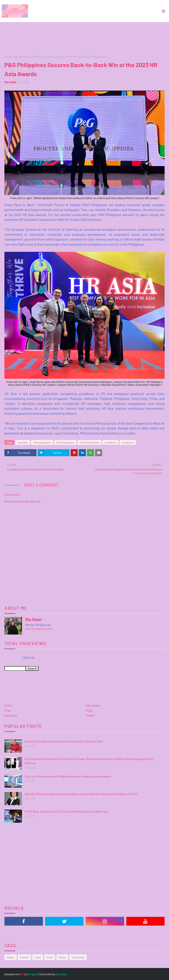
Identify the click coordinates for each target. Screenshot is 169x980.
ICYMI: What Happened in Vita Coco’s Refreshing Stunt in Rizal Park (66, 812)
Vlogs (89, 710)
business (23, 442)
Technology (78, 957)
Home (8, 57)
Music (50, 957)
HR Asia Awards (42, 442)
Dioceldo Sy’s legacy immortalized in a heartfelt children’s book (64, 741)
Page (8, 710)
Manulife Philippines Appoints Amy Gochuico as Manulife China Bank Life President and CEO (81, 794)
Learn (38, 957)
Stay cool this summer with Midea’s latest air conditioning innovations (68, 776)
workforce (110, 442)
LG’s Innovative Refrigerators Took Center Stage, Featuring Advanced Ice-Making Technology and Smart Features (89, 761)
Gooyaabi (61, 974)
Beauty (11, 957)
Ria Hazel (10, 82)
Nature (62, 957)
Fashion (25, 957)
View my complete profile (39, 629)
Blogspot (33, 974)
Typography (93, 705)
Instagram (11, 715)
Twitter (90, 715)
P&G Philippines (65, 442)
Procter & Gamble (89, 442)
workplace (20, 57)
